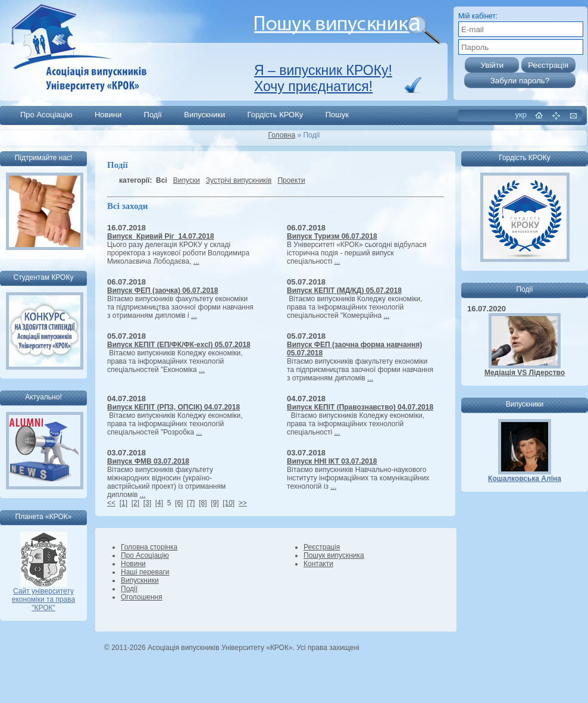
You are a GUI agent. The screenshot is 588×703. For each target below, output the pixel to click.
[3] (147, 503)
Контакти (318, 564)
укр (521, 115)
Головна (282, 135)
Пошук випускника (334, 555)
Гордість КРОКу (276, 115)
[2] (135, 503)
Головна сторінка (149, 547)
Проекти (291, 180)
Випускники (204, 115)
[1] (123, 503)
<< (111, 503)
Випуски (187, 180)
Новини (108, 115)
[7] (191, 503)
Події (153, 115)
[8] (203, 503)
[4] (159, 503)
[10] (229, 503)
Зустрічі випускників (239, 180)
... (196, 261)
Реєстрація (322, 547)
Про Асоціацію (46, 115)
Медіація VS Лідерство (525, 373)
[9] (215, 503)
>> (243, 503)
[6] (179, 503)
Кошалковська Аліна (525, 479)
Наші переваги (145, 572)
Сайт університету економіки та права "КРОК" (43, 596)
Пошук (337, 115)
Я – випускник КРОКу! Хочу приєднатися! (323, 78)
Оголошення (142, 597)
